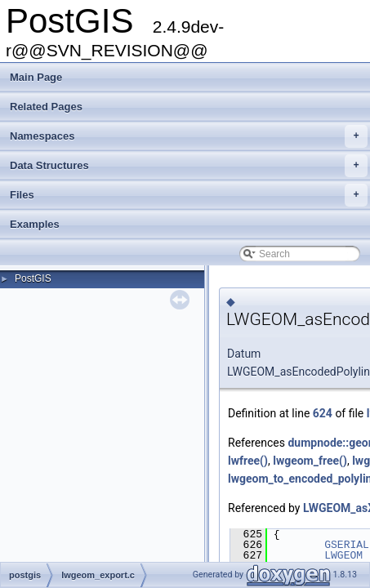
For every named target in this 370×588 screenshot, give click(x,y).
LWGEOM (343, 555)
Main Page (36, 77)
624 (323, 413)
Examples (35, 224)
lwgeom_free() (310, 461)
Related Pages (46, 107)
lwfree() (248, 461)
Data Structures (189, 166)
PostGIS (33, 278)
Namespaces (189, 136)
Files (189, 195)
